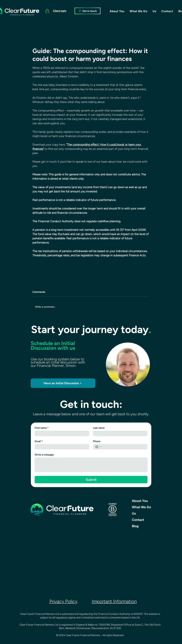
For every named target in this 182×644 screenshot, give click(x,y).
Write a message (44, 455)
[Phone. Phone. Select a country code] (98, 447)
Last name (99, 428)
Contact (138, 520)
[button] (117, 11)
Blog (135, 526)
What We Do (141, 507)
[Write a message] (91, 465)
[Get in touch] (88, 11)
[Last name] (119, 433)
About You (140, 501)
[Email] (61, 447)
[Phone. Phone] (124, 447)
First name (42, 428)
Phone (97, 441)
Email (39, 441)
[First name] (61, 433)
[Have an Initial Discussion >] (63, 383)
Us (134, 513)
